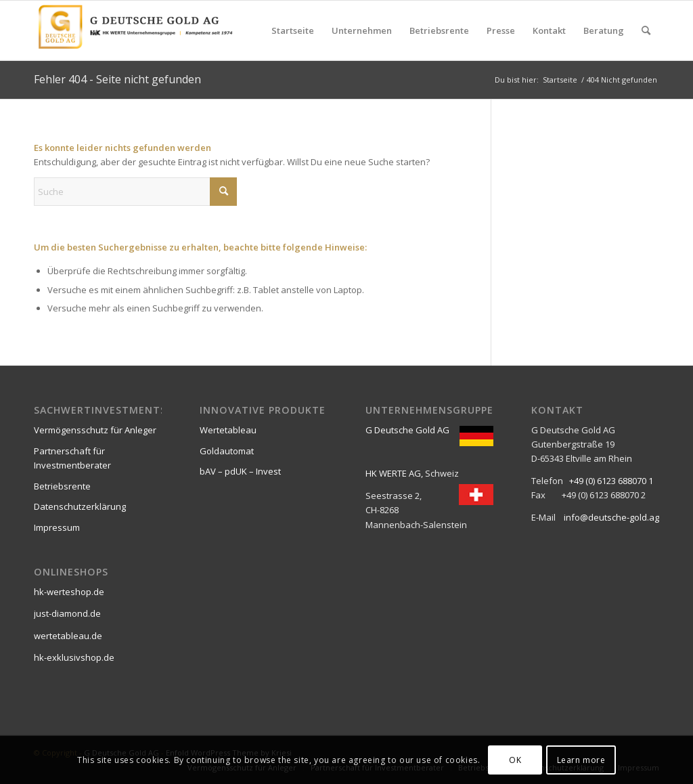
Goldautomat (227, 451)
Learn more (581, 760)
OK (515, 760)
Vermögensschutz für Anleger (95, 430)
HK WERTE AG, (394, 473)
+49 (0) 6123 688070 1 (611, 481)
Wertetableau (228, 430)
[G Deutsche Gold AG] (135, 30)
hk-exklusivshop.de (74, 657)
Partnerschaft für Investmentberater (72, 458)
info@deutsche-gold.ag (611, 517)
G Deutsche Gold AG (407, 430)
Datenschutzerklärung (80, 506)
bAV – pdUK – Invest (240, 471)
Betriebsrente (62, 486)
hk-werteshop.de (69, 592)
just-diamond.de (67, 613)
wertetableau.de (68, 636)
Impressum (57, 527)
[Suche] (646, 30)
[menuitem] (293, 30)
